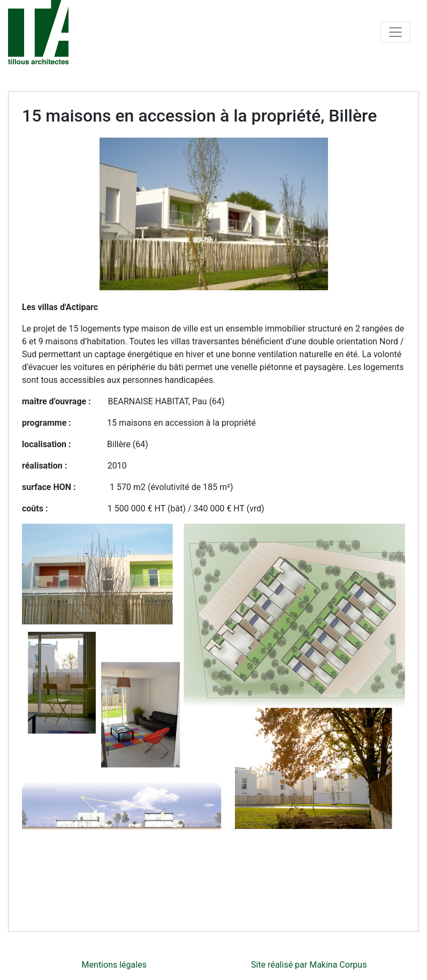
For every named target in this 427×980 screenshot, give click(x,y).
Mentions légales (114, 965)
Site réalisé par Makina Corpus (309, 965)
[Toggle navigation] (395, 32)
